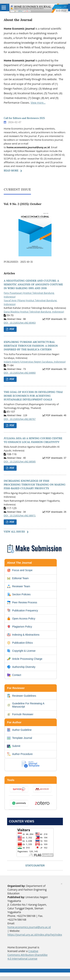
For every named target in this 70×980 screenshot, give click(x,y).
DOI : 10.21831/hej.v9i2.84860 (20, 373)
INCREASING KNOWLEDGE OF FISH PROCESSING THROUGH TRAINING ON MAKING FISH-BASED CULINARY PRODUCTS (35, 485)
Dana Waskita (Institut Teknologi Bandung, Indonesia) (34, 312)
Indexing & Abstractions (23, 635)
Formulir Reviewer (20, 714)
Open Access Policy (21, 619)
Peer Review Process (22, 602)
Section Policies (19, 594)
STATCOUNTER (35, 866)
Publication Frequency (22, 610)
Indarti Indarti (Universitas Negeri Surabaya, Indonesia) (35, 362)
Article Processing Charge (25, 659)
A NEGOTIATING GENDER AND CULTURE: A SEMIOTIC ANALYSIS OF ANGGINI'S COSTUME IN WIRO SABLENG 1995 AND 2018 (33, 284)
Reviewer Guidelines (21, 696)
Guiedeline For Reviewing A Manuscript (26, 705)
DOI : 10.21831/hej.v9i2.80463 (20, 323)
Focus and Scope (20, 570)
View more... (38, 103)
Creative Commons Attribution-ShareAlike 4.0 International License (28, 955)
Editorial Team (18, 578)
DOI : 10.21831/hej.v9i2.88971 (20, 516)
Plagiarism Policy (20, 627)
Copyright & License (21, 651)
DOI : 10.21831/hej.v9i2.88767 (20, 419)
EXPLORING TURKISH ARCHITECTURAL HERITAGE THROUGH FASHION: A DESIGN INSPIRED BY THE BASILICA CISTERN (31, 346)
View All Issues (14, 532)
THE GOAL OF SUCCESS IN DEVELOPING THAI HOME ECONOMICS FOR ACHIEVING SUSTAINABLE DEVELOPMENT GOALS (33, 396)
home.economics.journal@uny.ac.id (29, 927)
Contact (14, 675)
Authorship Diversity (21, 667)
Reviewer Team (18, 586)
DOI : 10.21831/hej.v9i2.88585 (20, 462)
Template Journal (20, 738)
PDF (11, 329)
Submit (14, 746)
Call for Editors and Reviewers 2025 (24, 118)
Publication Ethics (20, 643)
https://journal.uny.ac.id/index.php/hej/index (35, 935)
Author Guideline (19, 730)
